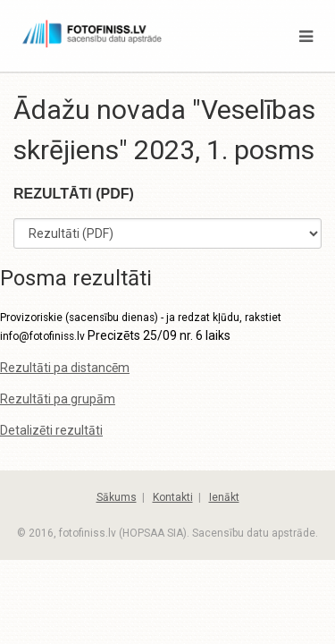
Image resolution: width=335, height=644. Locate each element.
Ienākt (224, 497)
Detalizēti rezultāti (51, 430)
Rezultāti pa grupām (58, 399)
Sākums (117, 497)
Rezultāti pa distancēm (65, 368)
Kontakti (173, 497)
